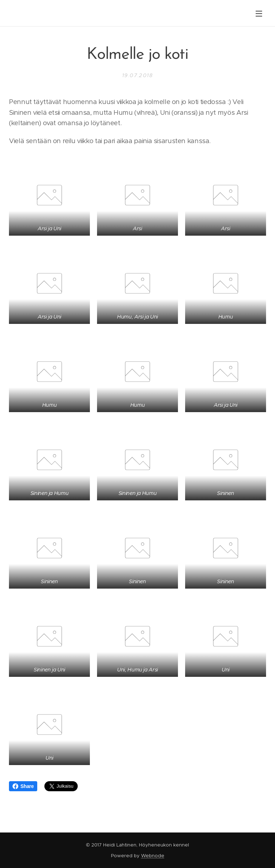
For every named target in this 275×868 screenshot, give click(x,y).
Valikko (259, 14)
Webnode (153, 856)
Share (23, 786)
